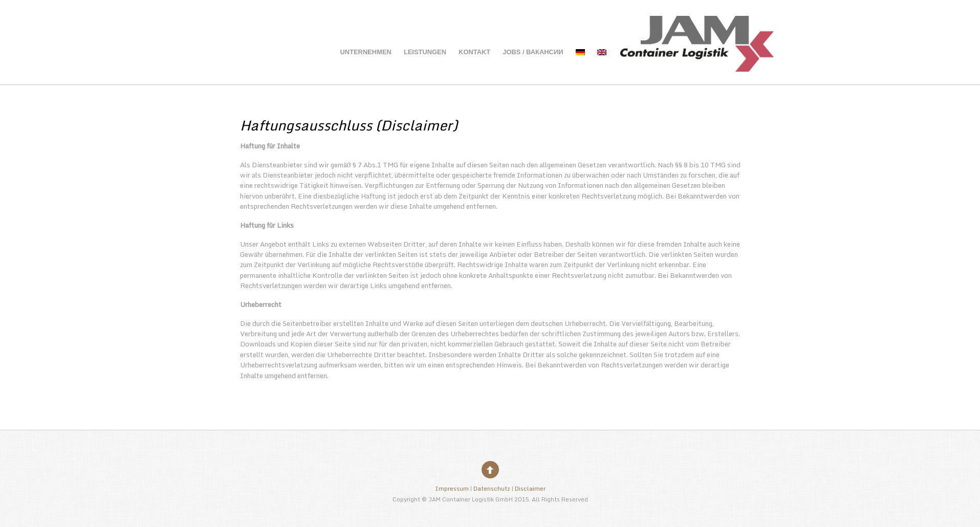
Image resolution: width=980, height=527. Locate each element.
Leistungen (425, 52)
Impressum (452, 488)
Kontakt (474, 52)
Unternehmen (365, 52)
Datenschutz (492, 488)
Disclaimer (530, 488)
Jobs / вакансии (533, 52)
